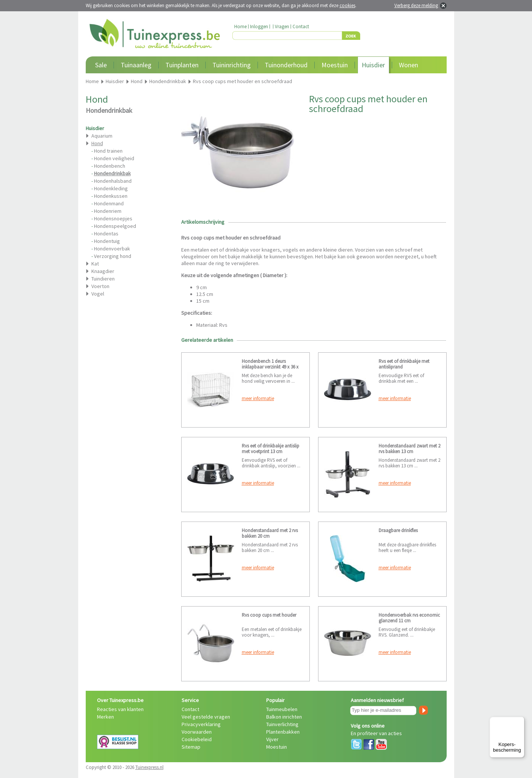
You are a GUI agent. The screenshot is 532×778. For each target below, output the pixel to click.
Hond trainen (108, 151)
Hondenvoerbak (112, 249)
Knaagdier (103, 271)
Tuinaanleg (136, 65)
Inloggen (259, 27)
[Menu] (520, 721)
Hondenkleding (111, 188)
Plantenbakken (283, 732)
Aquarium (102, 136)
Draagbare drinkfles (398, 530)
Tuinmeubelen (282, 709)
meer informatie (258, 398)
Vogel (98, 294)
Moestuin (335, 65)
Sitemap (191, 747)
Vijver (272, 739)
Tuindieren (103, 279)
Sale (101, 65)
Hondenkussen (111, 196)
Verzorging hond (113, 256)
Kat (95, 264)
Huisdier (373, 65)
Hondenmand (109, 203)
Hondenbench (110, 166)
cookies (347, 5)
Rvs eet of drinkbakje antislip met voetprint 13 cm (271, 449)
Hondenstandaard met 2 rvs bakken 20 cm (270, 533)
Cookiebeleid (197, 739)
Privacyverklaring (201, 724)
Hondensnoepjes (113, 218)
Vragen (282, 27)
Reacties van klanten (120, 709)
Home (240, 27)
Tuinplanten (182, 65)
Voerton (100, 286)
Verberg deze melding (416, 5)
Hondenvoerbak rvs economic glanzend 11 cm (409, 618)
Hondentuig (107, 241)
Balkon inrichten (284, 717)
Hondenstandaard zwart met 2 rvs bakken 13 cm (409, 449)
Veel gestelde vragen (206, 717)
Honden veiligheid (114, 158)
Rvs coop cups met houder (269, 615)
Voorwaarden (197, 732)
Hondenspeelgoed (115, 226)
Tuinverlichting (282, 724)
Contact (301, 27)
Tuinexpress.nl (149, 767)
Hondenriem (108, 211)
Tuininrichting (232, 65)
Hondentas (106, 234)
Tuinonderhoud (286, 65)
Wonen (408, 65)
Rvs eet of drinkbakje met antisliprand (404, 364)
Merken (105, 717)
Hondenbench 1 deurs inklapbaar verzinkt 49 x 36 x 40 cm (270, 367)
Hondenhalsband (113, 181)
